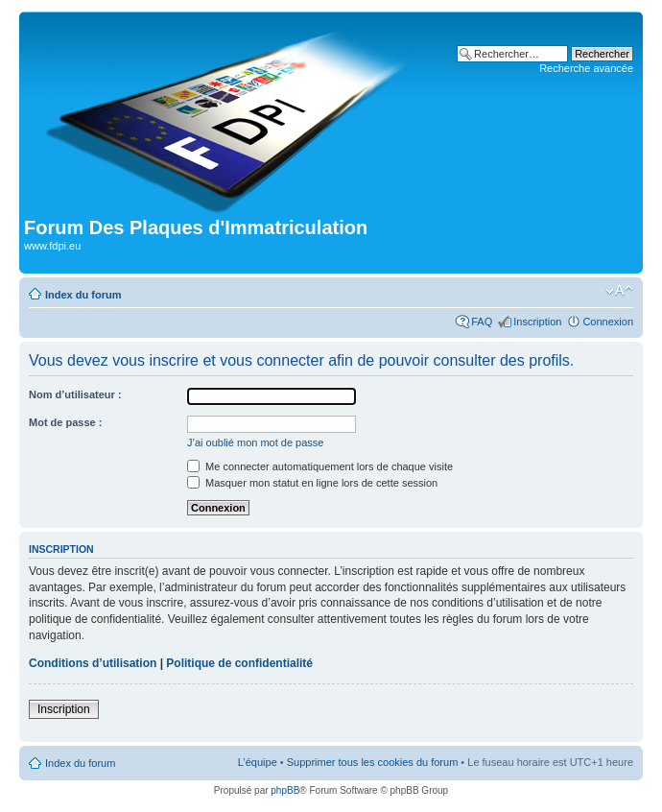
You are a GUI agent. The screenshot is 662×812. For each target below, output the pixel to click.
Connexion (608, 322)
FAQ (482, 322)
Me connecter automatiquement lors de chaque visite (320, 466)
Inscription (537, 322)
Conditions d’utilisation (93, 663)
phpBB (285, 790)
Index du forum (83, 295)
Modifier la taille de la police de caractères (619, 291)
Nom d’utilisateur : (75, 394)
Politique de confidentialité (239, 663)
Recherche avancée (586, 68)
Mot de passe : (65, 422)
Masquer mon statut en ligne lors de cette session (312, 483)
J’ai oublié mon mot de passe (255, 442)
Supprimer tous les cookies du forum (373, 762)
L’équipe (258, 762)
